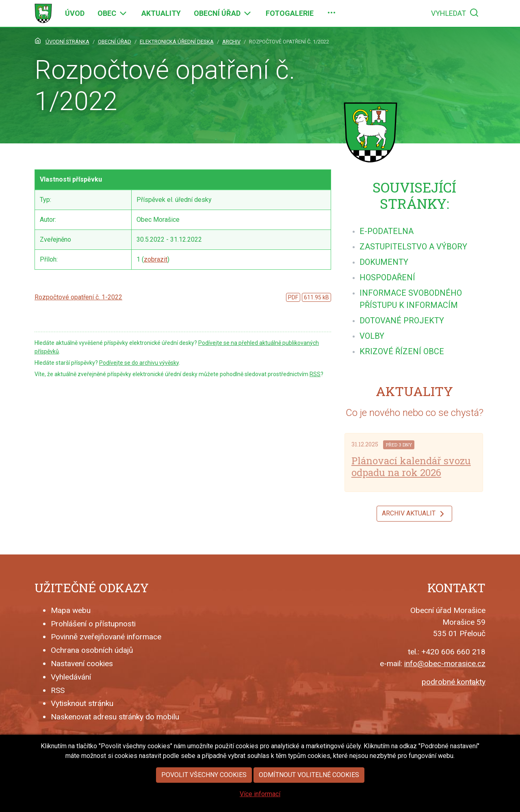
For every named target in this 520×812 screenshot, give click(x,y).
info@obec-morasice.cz (445, 664)
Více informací (260, 800)
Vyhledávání (71, 677)
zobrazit (156, 259)
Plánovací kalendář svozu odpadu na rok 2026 (411, 467)
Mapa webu (71, 610)
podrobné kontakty (454, 682)
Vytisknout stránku (82, 703)
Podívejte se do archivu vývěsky (139, 363)
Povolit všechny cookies (204, 781)
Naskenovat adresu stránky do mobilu (115, 717)
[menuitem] (75, 13)
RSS (315, 374)
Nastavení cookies (82, 664)
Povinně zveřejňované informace (106, 637)
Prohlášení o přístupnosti (93, 624)
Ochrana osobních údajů (92, 650)
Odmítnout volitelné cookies (309, 781)
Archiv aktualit (414, 514)
